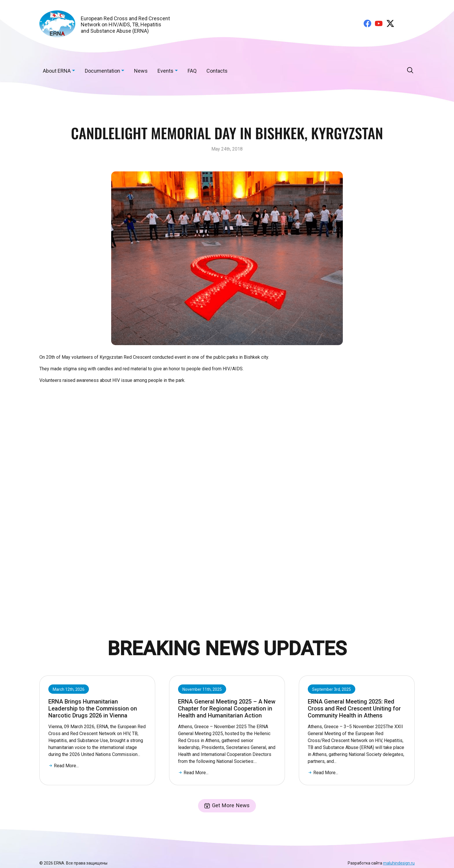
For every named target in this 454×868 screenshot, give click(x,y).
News (141, 71)
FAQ (192, 71)
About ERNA (57, 71)
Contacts (217, 71)
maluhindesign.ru (399, 864)
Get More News (227, 806)
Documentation (102, 71)
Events (165, 71)
